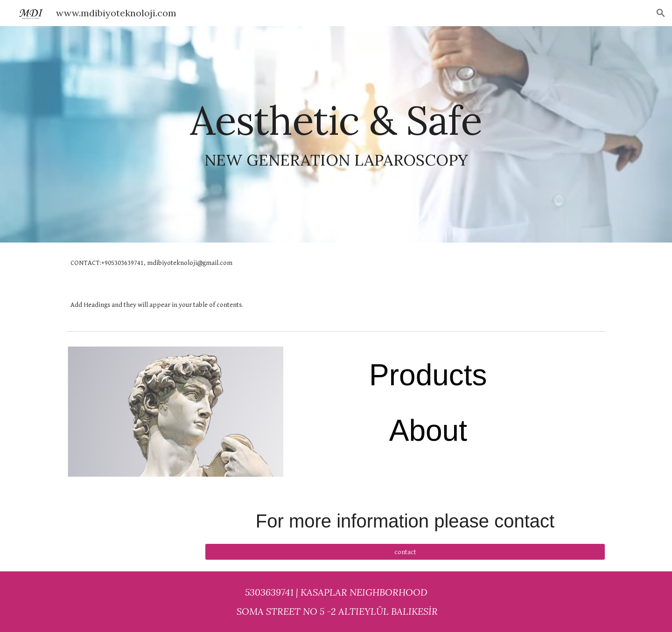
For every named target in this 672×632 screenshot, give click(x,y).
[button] (661, 13)
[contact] (405, 552)
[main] (336, 135)
